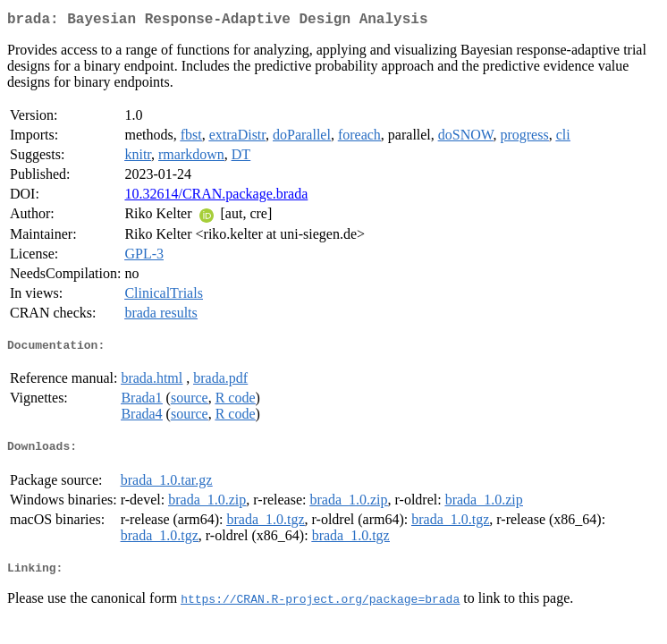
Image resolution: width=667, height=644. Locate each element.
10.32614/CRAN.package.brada (216, 197)
